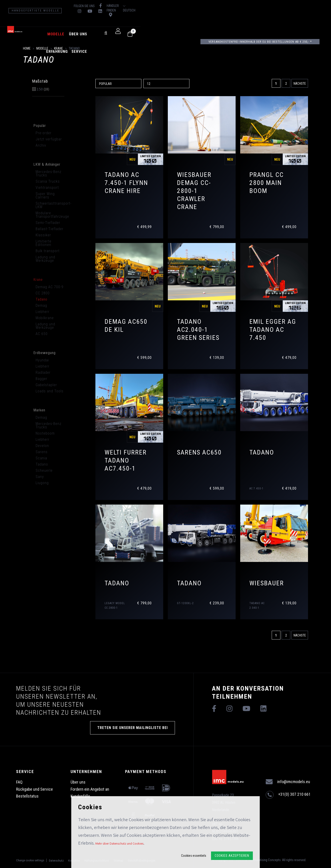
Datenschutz (56, 860)
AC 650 (42, 334)
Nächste (300, 84)
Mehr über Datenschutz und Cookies (119, 843)
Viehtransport (47, 188)
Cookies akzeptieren (232, 856)
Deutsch (310, 6)
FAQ (19, 782)
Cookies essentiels (194, 856)
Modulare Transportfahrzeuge (51, 215)
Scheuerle (44, 470)
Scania (41, 458)
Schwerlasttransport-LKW (51, 205)
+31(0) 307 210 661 (288, 795)
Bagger (41, 379)
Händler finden (268, 6)
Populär (40, 126)
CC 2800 (43, 293)
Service (174, 25)
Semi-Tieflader (48, 223)
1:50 (43, 89)
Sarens (42, 452)
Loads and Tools (50, 391)
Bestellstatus (27, 796)
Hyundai (42, 360)
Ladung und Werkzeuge (45, 259)
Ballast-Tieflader (50, 229)
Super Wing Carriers (45, 195)
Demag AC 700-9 (50, 287)
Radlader (43, 373)
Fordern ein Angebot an (90, 789)
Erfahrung (152, 25)
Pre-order (44, 133)
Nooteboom (45, 433)
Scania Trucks (48, 181)
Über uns (129, 25)
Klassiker (43, 235)
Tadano (41, 299)
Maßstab (40, 81)
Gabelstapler (46, 385)
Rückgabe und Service (34, 789)
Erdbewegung (44, 353)
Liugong (42, 483)
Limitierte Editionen (44, 243)
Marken (39, 410)
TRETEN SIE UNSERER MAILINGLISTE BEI (133, 728)
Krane (58, 48)
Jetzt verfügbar (49, 139)
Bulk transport (48, 251)
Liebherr (43, 312)
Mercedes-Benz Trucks (49, 173)
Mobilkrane (45, 318)
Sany (40, 477)
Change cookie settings (30, 860)
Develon (42, 446)
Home (27, 48)
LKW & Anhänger (47, 164)
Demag (41, 306)
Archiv (41, 145)
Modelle (106, 25)
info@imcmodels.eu (288, 782)
